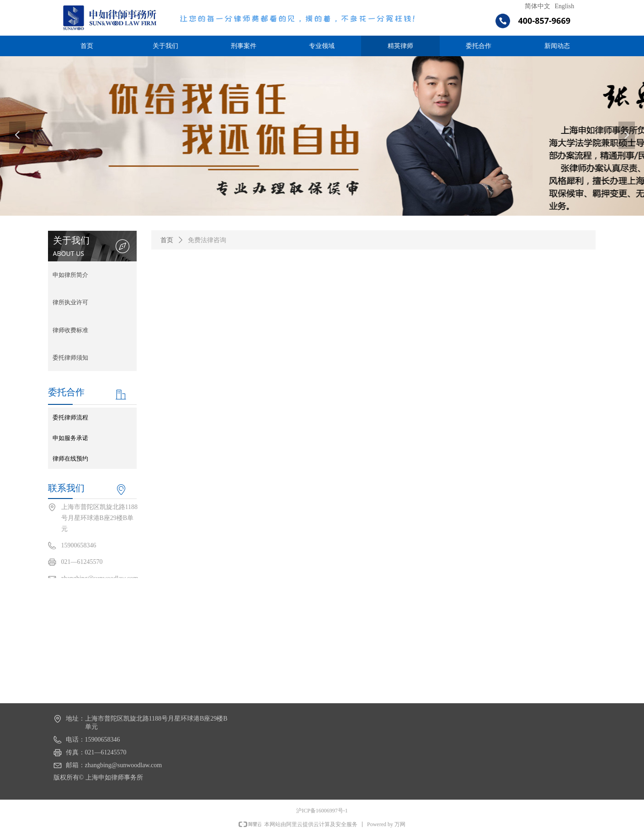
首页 (167, 240)
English (565, 6)
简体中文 (538, 6)
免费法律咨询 (207, 240)
